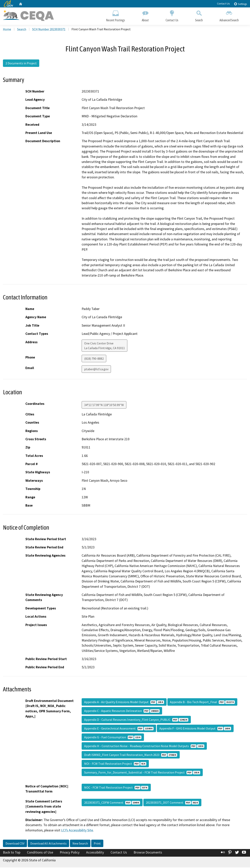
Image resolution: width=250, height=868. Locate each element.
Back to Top (12, 853)
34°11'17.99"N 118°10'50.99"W (104, 405)
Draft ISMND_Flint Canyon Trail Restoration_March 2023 (131, 755)
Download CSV (15, 844)
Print (97, 844)
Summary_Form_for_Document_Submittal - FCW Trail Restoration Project (142, 773)
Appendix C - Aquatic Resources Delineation (122, 711)
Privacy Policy (70, 853)
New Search (80, 844)
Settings (240, 4)
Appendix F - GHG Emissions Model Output (195, 729)
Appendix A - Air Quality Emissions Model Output (124, 702)
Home (7, 30)
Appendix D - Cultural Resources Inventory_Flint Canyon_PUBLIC (136, 720)
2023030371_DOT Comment (172, 803)
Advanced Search (229, 15)
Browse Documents (148, 853)
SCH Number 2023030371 (49, 30)
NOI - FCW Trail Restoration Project (115, 764)
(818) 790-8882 (94, 359)
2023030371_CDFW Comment (112, 803)
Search (199, 15)
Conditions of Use (40, 853)
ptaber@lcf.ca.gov (96, 369)
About (145, 15)
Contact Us (223, 4)
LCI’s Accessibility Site (77, 831)
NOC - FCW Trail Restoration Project (116, 788)
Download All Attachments (48, 844)
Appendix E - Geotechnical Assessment (119, 729)
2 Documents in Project (21, 64)
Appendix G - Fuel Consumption (113, 738)
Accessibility (95, 853)
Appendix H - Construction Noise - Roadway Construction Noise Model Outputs (144, 746)
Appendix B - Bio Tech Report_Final (202, 702)
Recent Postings (116, 15)
